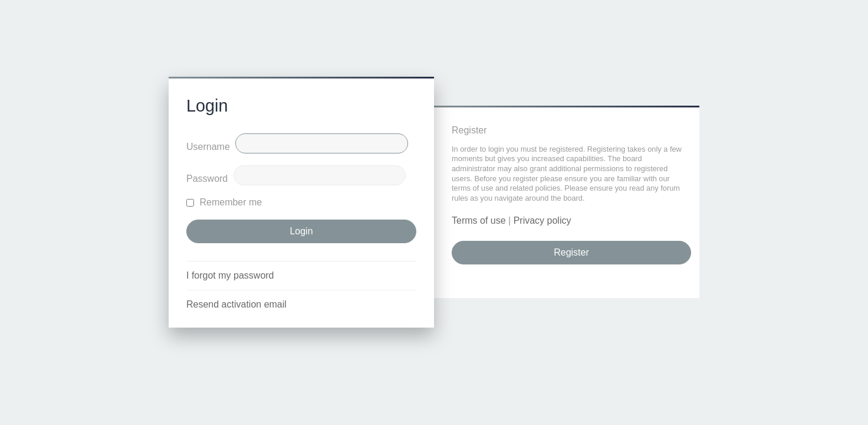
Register (571, 252)
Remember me (224, 202)
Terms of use (479, 220)
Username (208, 147)
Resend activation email (236, 304)
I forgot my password (230, 275)
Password (207, 179)
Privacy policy (542, 220)
